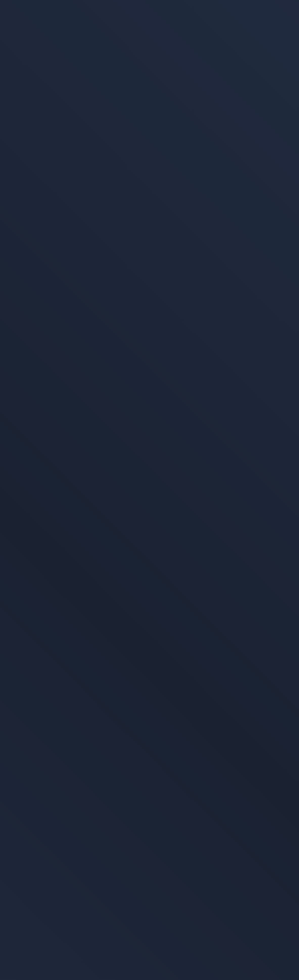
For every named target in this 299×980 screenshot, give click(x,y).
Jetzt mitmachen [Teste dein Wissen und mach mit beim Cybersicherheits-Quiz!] (187, 774)
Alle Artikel (30, 42)
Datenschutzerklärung (213, 965)
